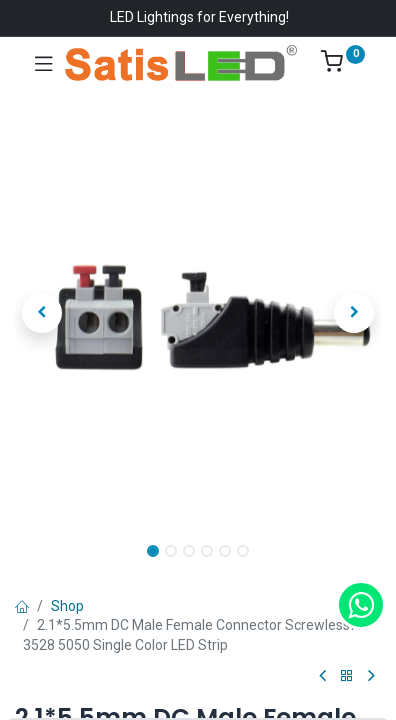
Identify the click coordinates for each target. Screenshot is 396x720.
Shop (67, 606)
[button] (42, 313)
